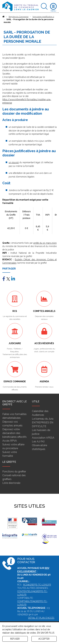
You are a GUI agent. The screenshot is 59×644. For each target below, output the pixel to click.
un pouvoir (14, 162)
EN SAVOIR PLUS (46, 633)
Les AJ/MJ (38, 441)
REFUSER (15, 639)
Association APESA (43, 438)
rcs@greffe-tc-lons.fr (37, 585)
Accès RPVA (10, 441)
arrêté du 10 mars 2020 (45, 243)
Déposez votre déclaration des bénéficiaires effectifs (14, 433)
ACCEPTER (44, 639)
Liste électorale (11, 483)
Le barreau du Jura (43, 419)
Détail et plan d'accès (41, 618)
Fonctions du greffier (14, 472)
